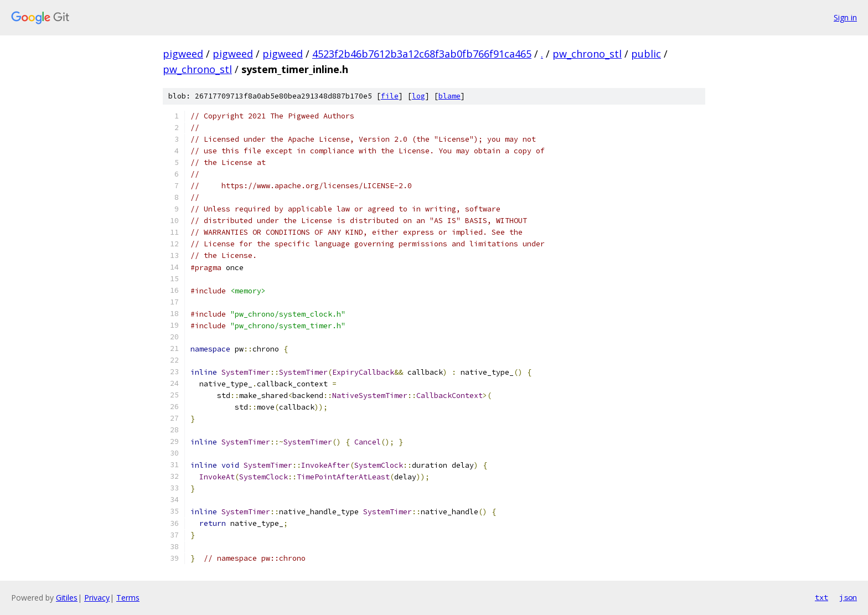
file (390, 96)
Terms (128, 598)
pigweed (183, 54)
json (848, 597)
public (646, 54)
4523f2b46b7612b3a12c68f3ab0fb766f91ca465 (422, 54)
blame (449, 96)
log (418, 96)
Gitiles (67, 598)
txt (821, 597)
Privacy (97, 598)
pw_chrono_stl (587, 54)
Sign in (845, 17)
